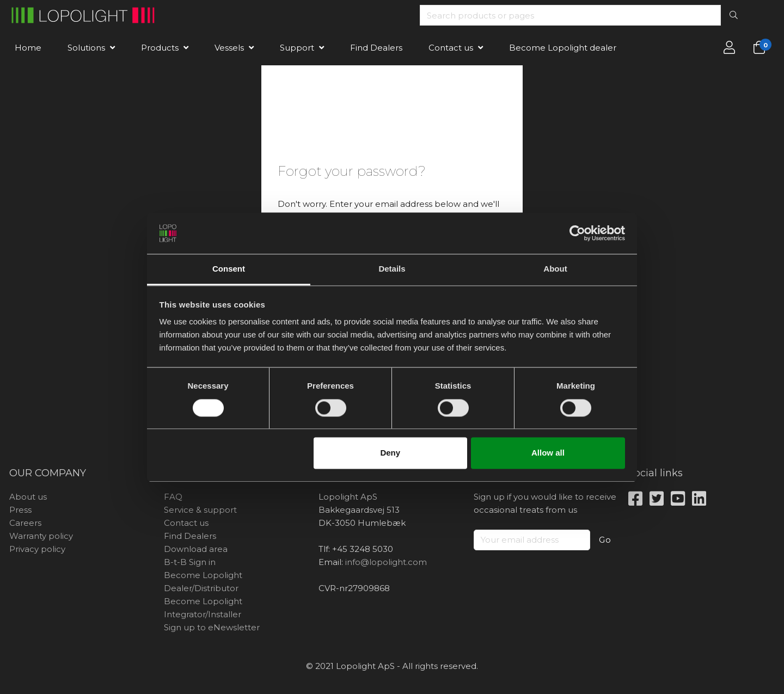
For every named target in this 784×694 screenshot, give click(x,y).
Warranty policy (41, 536)
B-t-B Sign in (190, 562)
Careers (25, 523)
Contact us (451, 48)
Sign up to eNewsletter (212, 627)
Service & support (200, 510)
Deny (390, 453)
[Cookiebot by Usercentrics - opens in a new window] (577, 233)
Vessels (229, 48)
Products (160, 48)
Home (28, 48)
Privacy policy (37, 549)
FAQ (173, 497)
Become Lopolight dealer (563, 48)
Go (605, 540)
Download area (196, 549)
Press (20, 510)
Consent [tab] (229, 269)
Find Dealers (376, 48)
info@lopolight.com (386, 562)
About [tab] (555, 269)
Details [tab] (392, 269)
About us (28, 497)
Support (297, 48)
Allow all (548, 453)
